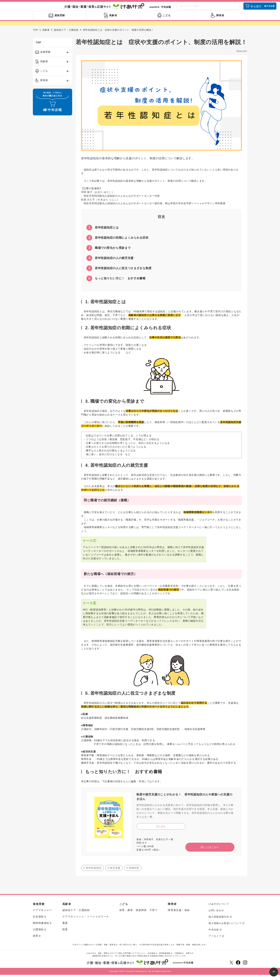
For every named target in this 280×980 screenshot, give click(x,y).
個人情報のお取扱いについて (225, 929)
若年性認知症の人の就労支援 (110, 263)
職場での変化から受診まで (108, 253)
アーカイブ (215, 941)
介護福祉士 (40, 935)
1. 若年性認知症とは (106, 307)
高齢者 (46, 35)
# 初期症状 (133, 873)
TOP (35, 35)
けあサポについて (219, 909)
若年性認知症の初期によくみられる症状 (117, 243)
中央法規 (214, 935)
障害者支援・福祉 (179, 915)
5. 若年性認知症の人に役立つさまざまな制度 (130, 698)
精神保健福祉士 (42, 928)
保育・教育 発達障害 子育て (139, 915)
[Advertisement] (52, 178)
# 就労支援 (114, 873)
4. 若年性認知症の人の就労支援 (117, 471)
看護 (65, 928)
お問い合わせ (216, 916)
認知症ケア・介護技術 (66, 35)
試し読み (161, 832)
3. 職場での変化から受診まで (115, 407)
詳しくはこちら (210, 852)
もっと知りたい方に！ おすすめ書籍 (116, 284)
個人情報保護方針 (219, 922)
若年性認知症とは (103, 233)
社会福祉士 (40, 922)
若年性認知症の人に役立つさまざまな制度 (119, 274)
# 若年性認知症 (92, 873)
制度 (65, 935)
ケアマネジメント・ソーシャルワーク (86, 922)
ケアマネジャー (42, 915)
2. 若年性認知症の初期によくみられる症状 (128, 333)
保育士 (37, 941)
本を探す (256, 9)
